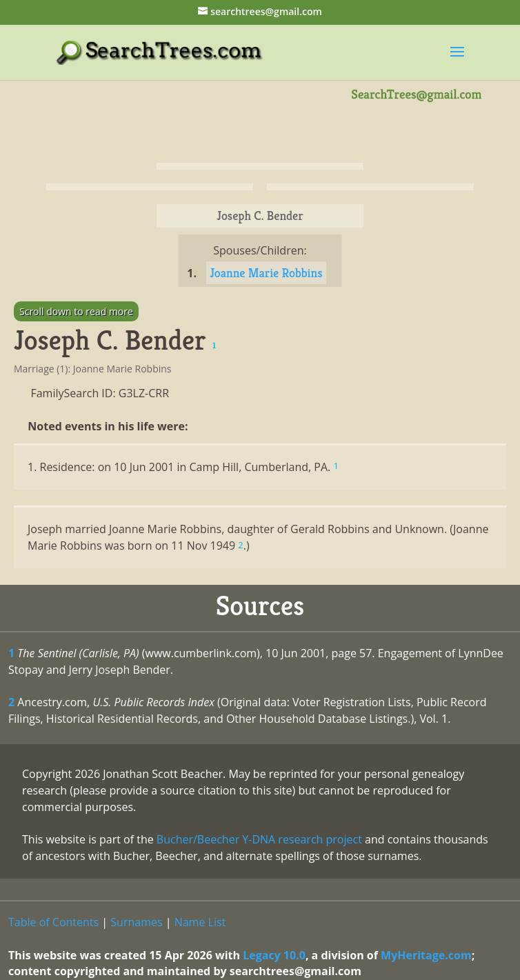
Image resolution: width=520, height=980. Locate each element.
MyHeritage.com (426, 955)
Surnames (136, 922)
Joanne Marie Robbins (266, 273)
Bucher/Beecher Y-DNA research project (259, 839)
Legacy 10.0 (274, 955)
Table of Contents (53, 922)
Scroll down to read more (76, 311)
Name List (200, 922)
